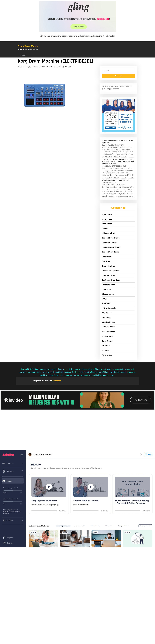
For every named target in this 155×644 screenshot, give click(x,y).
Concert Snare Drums (111, 247)
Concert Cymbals (109, 243)
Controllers (107, 257)
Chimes (105, 229)
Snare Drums (107, 336)
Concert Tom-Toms (110, 252)
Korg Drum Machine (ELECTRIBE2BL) (61, 67)
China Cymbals (108, 233)
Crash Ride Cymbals (111, 271)
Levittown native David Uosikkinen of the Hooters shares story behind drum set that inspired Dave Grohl (118, 162)
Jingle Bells (107, 313)
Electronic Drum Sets (111, 280)
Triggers (105, 350)
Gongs (105, 299)
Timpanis (106, 346)
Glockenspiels (108, 294)
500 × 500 (41, 67)
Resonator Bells (108, 332)
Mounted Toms (108, 327)
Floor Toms (107, 289)
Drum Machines (108, 275)
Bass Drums (107, 224)
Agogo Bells (107, 214)
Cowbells (106, 261)
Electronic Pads (108, 285)
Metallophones (108, 322)
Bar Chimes (107, 219)
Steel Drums (107, 341)
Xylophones (107, 355)
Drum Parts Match (28, 46)
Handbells (106, 303)
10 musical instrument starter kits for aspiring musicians (116, 181)
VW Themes (56, 381)
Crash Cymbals (108, 266)
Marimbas (106, 317)
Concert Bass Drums (111, 238)
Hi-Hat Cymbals (109, 308)
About (23, 55)
